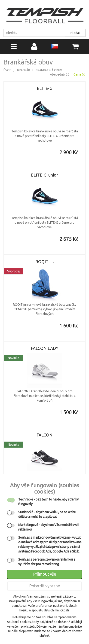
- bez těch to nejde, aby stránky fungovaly (48, 502)
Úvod (8, 70)
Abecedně (60, 74)
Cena (79, 74)
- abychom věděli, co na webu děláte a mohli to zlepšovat (47, 514)
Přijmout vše (45, 574)
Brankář (24, 70)
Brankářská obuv (49, 70)
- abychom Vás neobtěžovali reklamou (49, 527)
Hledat (75, 33)
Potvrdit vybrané (45, 586)
